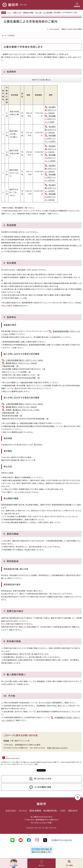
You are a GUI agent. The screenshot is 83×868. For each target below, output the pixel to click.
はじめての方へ (11, 811)
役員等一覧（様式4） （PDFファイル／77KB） (23, 410)
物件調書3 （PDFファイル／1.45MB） (50, 158)
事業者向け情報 (28, 13)
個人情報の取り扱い (50, 811)
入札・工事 (38, 13)
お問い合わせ (73, 811)
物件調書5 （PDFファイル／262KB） (50, 197)
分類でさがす (17, 13)
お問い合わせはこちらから (57, 748)
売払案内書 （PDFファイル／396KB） (51, 110)
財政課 (6, 741)
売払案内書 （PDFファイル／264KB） (51, 188)
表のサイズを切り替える (41, 80)
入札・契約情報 (48, 13)
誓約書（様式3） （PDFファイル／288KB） (21, 363)
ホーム (9, 13)
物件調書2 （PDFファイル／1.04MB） (50, 138)
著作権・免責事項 (35, 811)
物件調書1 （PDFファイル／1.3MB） (50, 119)
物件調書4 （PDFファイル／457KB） (50, 177)
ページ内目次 (10, 36)
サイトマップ (23, 811)
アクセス (63, 811)
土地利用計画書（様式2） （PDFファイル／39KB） (24, 360)
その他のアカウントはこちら (62, 840)
